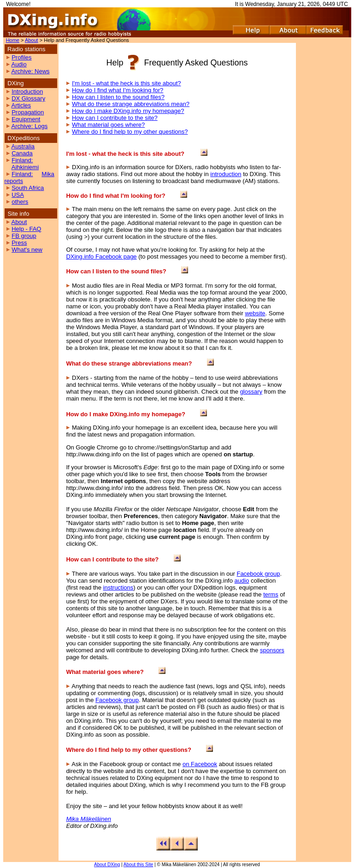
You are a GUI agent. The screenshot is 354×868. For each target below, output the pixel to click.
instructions (118, 588)
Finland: (22, 160)
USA (18, 195)
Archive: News (30, 71)
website (255, 313)
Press (19, 243)
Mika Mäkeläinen (88, 819)
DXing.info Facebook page (101, 257)
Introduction (27, 92)
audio (242, 581)
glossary (251, 392)
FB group (24, 236)
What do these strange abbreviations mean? (131, 104)
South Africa (28, 188)
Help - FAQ (26, 229)
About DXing (107, 865)
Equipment (26, 119)
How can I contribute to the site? (115, 118)
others (20, 202)
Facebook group (258, 574)
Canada (22, 153)
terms (271, 594)
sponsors (272, 650)
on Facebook (200, 764)
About (32, 40)
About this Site (138, 865)
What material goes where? (108, 125)
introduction (226, 174)
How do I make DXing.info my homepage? (128, 111)
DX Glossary (28, 98)
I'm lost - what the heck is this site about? (127, 83)
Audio (19, 64)
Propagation (28, 112)
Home (13, 40)
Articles (21, 105)
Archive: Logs (29, 126)
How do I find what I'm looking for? (118, 90)
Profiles (21, 57)
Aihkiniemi (25, 167)
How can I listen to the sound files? (118, 97)
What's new (27, 250)
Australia (23, 146)
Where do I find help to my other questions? (130, 132)
